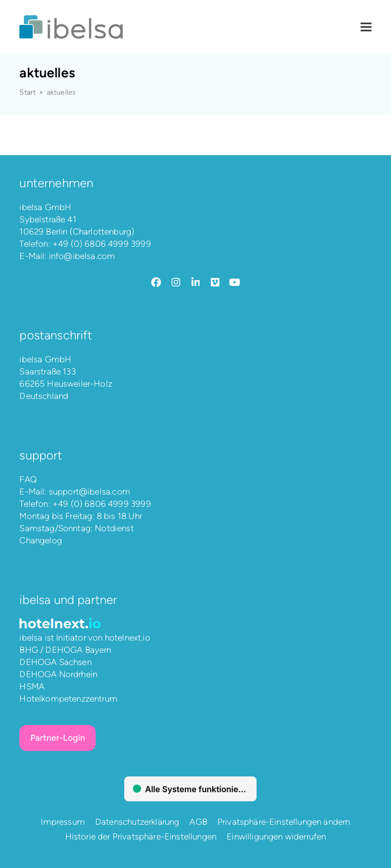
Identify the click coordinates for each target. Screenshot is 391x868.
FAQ (28, 479)
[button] (366, 27)
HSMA (32, 686)
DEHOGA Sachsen (55, 662)
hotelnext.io (128, 638)
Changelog (41, 540)
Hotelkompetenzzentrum (68, 699)
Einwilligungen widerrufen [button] (276, 836)
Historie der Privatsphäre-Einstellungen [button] (141, 836)
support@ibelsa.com (90, 491)
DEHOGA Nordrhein (58, 674)
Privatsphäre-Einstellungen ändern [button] (284, 822)
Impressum (63, 822)
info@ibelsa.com (82, 256)
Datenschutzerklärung (137, 822)
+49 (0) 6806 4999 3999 (102, 244)
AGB (198, 822)
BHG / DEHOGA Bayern (65, 650)
